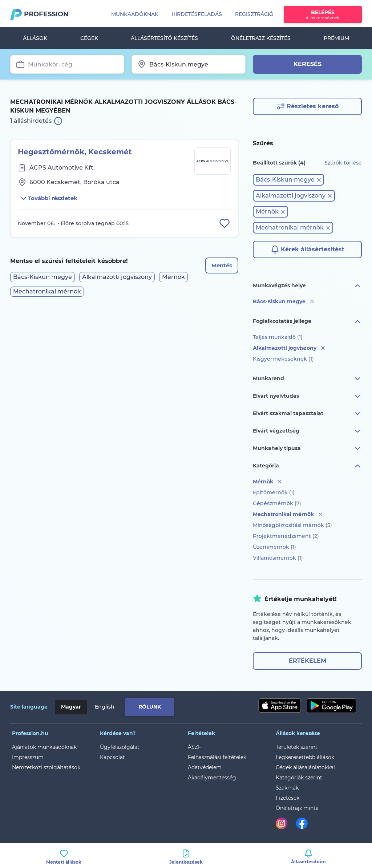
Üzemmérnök (274, 547)
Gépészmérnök (277, 503)
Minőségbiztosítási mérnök (292, 525)
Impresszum (28, 757)
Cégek (89, 38)
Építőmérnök (274, 492)
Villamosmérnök (278, 558)
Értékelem (308, 661)
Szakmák (287, 788)
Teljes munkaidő (278, 337)
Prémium (336, 38)
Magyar (71, 707)
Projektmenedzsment (286, 536)
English (105, 707)
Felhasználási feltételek (217, 757)
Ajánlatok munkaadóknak (44, 747)
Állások (35, 38)
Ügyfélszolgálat (120, 747)
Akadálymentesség (212, 778)
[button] (288, 180)
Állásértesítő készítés (164, 38)
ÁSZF (195, 747)
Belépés (323, 15)
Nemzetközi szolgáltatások (46, 767)
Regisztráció (254, 14)
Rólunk (150, 707)
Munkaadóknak (135, 14)
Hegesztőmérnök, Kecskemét (75, 152)
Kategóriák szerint (299, 778)
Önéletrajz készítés (261, 38)
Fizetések (288, 798)
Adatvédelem (205, 767)
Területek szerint (297, 747)
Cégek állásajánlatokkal (305, 767)
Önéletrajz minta (297, 808)
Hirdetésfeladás (197, 14)
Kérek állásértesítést (308, 250)
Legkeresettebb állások (305, 757)
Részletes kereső (308, 106)
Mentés (221, 267)
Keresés (308, 64)
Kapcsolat (112, 757)
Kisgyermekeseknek (283, 359)
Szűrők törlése (343, 163)
